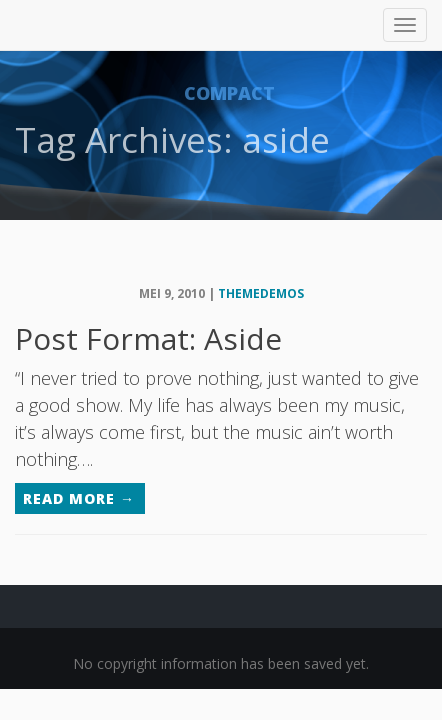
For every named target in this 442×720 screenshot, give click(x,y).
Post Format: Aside (148, 338)
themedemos (261, 293)
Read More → (79, 498)
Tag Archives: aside (172, 139)
